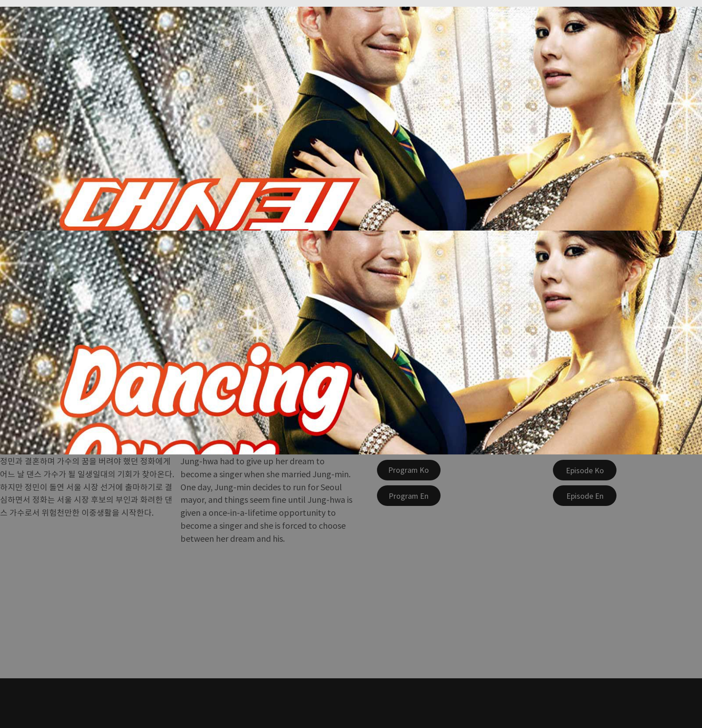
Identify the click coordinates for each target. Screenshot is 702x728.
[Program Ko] (409, 470)
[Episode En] (585, 496)
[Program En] (409, 496)
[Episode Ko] (585, 470)
